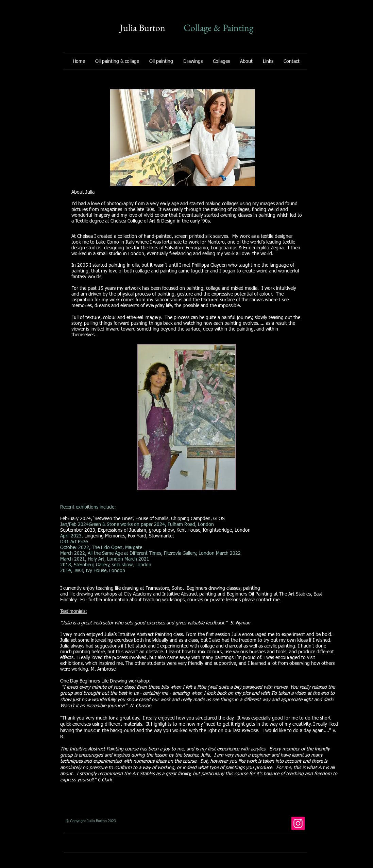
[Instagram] (298, 823)
